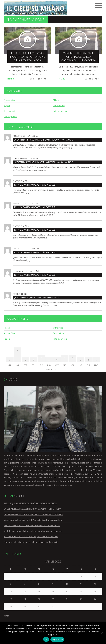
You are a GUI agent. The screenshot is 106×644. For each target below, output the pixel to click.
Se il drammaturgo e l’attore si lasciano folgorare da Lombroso (33, 531)
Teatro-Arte (58, 333)
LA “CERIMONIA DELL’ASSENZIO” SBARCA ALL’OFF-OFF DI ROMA (32, 509)
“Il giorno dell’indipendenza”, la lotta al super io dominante (31, 542)
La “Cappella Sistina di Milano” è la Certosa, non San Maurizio (44, 140)
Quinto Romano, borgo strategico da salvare (36, 298)
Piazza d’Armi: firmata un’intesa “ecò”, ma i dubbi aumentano (31, 537)
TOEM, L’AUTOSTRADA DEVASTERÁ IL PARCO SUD (35, 185)
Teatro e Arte (10, 111)
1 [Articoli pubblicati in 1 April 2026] (39, 577)
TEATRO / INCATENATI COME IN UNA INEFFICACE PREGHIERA (32, 525)
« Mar (6, 616)
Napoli (7, 105)
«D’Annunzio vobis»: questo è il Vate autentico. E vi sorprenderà (33, 520)
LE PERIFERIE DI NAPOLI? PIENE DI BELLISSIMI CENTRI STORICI (33, 514)
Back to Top (52, 370)
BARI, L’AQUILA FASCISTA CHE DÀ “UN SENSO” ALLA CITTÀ (30, 503)
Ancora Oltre (10, 100)
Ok (46, 639)
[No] (102, 633)
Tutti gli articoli (60, 111)
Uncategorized (10, 117)
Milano (11, 79)
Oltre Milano (59, 105)
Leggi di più (57, 639)
